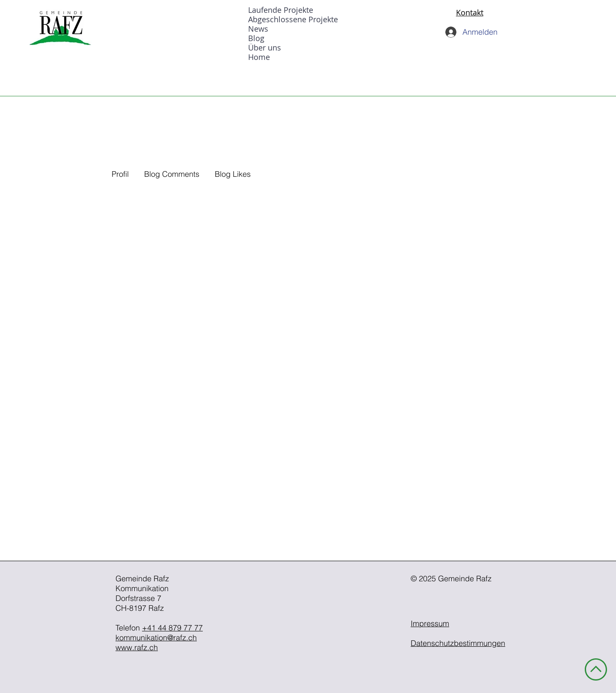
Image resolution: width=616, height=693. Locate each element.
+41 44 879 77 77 (172, 628)
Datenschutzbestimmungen (458, 643)
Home (259, 57)
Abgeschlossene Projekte (293, 19)
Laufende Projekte (281, 10)
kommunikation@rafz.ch (156, 638)
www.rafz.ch (137, 647)
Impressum (430, 623)
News (258, 29)
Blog (256, 38)
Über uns (265, 48)
